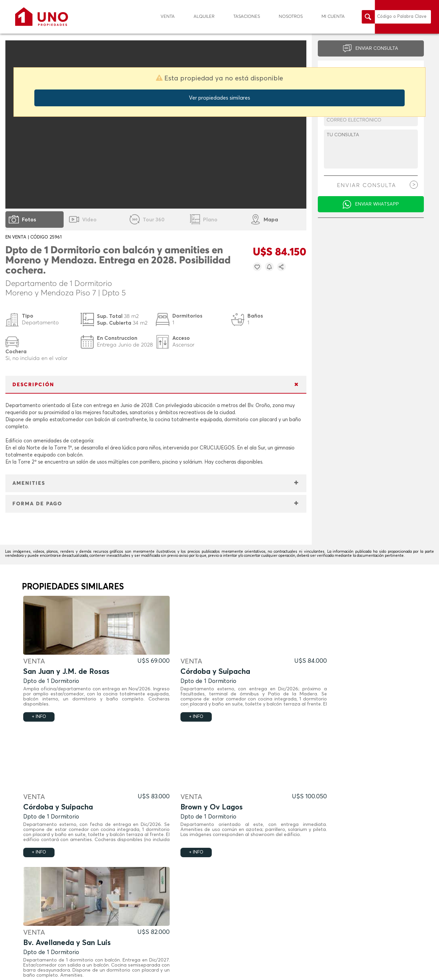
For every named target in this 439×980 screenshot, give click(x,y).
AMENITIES (29, 483)
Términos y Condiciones (330, 971)
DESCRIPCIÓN (33, 385)
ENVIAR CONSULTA (377, 48)
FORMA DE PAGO (37, 504)
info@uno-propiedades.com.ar (359, 922)
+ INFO (39, 717)
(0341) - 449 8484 (350, 914)
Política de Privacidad (379, 971)
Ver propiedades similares (219, 98)
